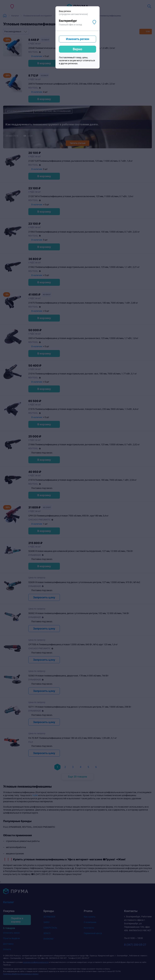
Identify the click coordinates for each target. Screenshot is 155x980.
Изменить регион (78, 39)
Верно (77, 49)
